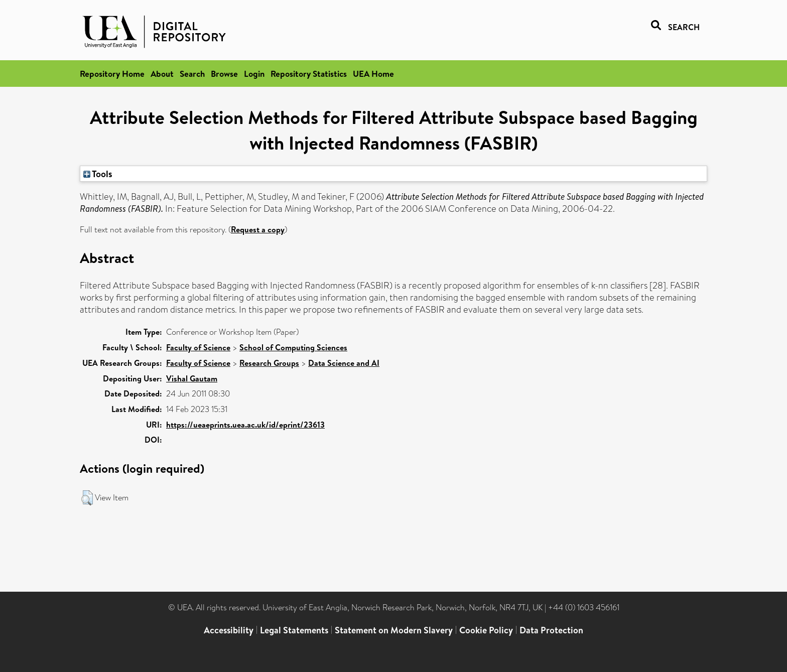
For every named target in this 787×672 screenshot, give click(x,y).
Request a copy (258, 229)
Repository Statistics (309, 74)
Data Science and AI (344, 363)
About (162, 74)
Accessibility (229, 630)
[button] (87, 498)
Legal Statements (294, 630)
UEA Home (373, 74)
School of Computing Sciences (293, 347)
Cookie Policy (486, 630)
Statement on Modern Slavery (394, 630)
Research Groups (269, 363)
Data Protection (551, 630)
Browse (224, 74)
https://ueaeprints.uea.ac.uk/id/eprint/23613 (245, 425)
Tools (98, 174)
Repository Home (112, 74)
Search (192, 74)
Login (254, 74)
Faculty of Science (198, 347)
